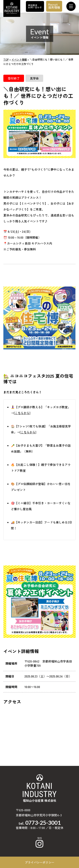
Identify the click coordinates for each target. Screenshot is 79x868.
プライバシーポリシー (40, 862)
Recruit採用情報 (54, 6)
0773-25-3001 (43, 823)
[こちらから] (22, 413)
